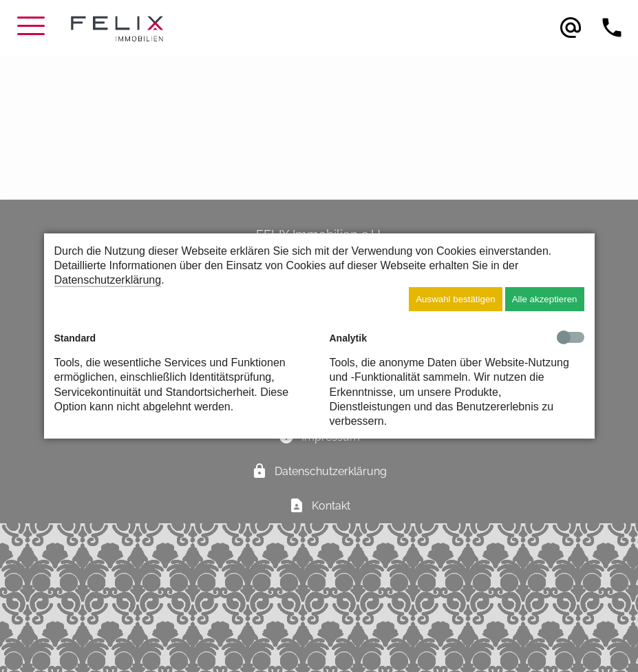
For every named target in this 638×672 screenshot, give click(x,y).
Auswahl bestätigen (456, 299)
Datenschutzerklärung (108, 280)
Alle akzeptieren (545, 299)
